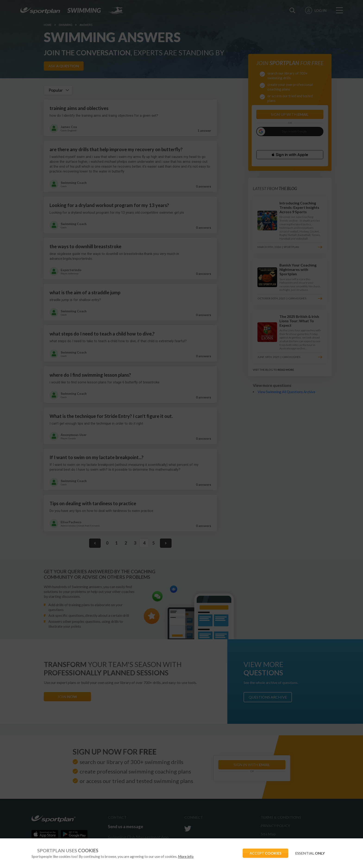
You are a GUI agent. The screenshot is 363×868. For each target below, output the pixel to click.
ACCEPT (265, 853)
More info (186, 856)
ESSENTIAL (310, 853)
